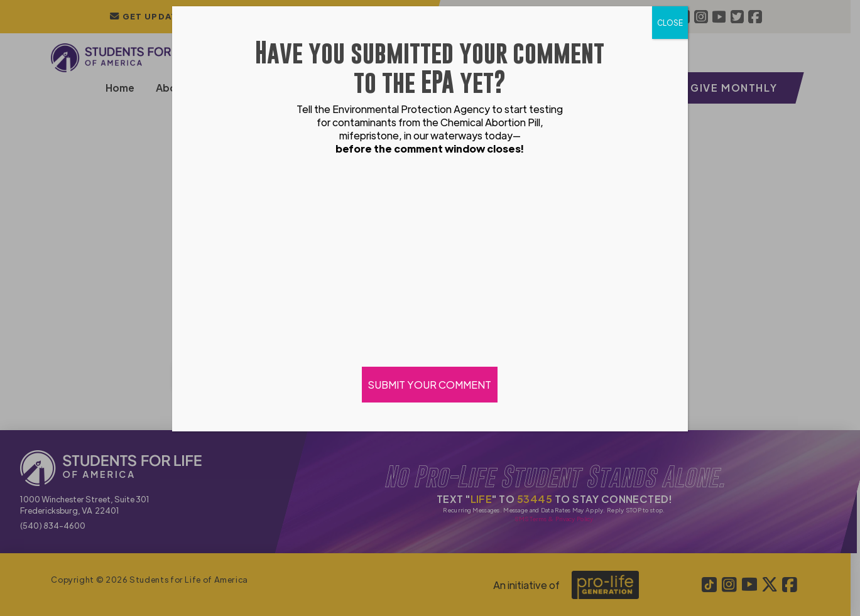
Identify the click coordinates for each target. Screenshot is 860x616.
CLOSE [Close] (670, 23)
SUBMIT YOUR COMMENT (430, 385)
